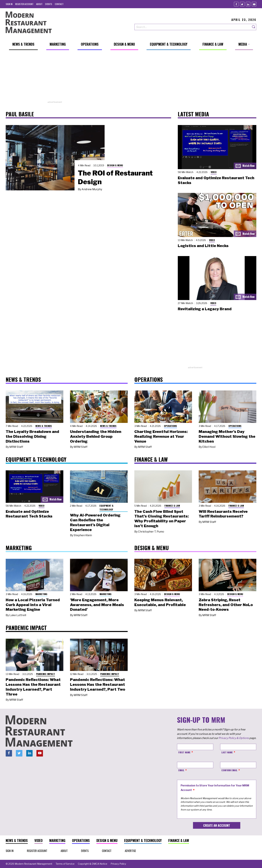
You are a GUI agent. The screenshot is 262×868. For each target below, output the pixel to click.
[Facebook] (236, 4)
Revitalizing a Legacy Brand (205, 309)
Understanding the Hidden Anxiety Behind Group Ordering (96, 436)
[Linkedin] (248, 4)
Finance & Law (172, 506)
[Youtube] (254, 4)
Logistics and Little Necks (203, 246)
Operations (170, 426)
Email (181, 770)
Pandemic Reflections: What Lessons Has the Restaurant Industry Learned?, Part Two (98, 684)
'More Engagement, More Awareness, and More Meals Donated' (97, 605)
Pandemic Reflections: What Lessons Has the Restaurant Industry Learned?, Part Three (33, 687)
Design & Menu (115, 165)
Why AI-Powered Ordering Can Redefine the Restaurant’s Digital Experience (95, 522)
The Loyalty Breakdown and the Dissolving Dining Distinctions (32, 436)
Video (214, 172)
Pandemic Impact (46, 674)
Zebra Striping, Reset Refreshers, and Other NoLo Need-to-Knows (226, 605)
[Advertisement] (131, 77)
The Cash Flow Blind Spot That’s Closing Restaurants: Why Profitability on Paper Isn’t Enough (161, 519)
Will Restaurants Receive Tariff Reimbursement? (223, 514)
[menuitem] (9, 4)
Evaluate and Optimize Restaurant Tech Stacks (29, 514)
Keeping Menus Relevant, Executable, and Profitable (160, 602)
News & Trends (44, 426)
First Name (184, 752)
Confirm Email (229, 770)
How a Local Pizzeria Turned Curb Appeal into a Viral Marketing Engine (33, 605)
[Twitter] (242, 4)
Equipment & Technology (106, 507)
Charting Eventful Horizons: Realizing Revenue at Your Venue (161, 436)
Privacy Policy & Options (234, 738)
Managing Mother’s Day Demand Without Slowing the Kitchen (227, 436)
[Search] (254, 27)
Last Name (227, 752)
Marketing (41, 594)
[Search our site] (193, 27)
